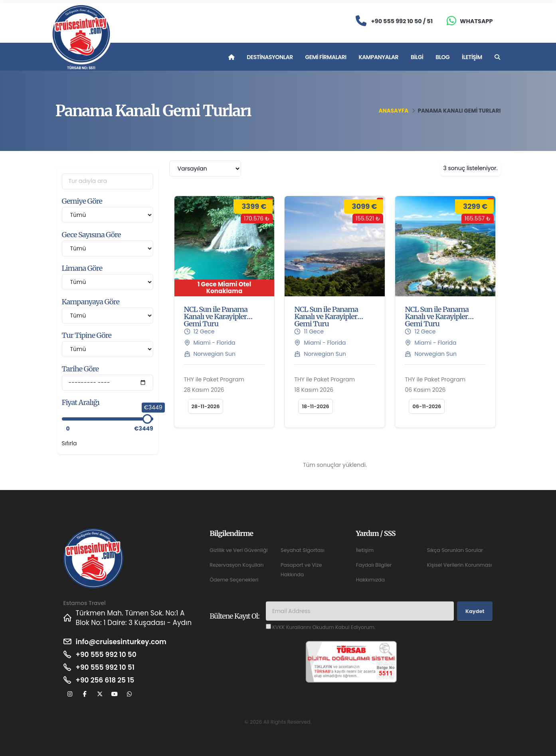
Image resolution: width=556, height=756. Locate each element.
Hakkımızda (370, 580)
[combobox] (205, 169)
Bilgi (417, 57)
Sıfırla (69, 443)
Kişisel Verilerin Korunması (460, 565)
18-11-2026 (315, 406)
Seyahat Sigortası (303, 550)
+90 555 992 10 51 (105, 667)
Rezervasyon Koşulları (236, 565)
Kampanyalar (379, 57)
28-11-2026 (206, 406)
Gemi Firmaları (326, 57)
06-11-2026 (427, 406)
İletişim (472, 57)
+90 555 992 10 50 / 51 (402, 21)
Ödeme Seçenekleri (234, 580)
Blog (442, 57)
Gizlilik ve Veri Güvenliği (238, 550)
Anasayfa (394, 111)
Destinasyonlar (270, 57)
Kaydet (475, 611)
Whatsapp (476, 21)
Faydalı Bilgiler (374, 565)
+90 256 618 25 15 (105, 680)
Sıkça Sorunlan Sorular (455, 550)
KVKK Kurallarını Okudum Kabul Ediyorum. (324, 627)
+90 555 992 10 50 (106, 655)
